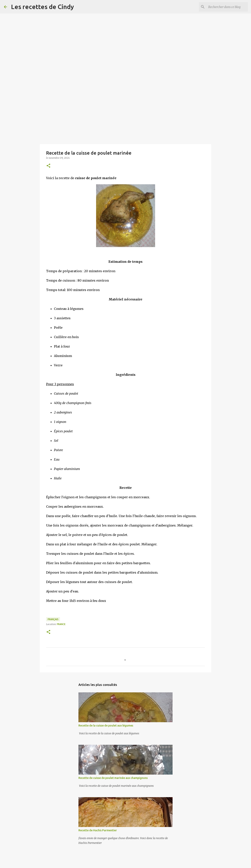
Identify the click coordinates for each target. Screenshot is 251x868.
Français (53, 619)
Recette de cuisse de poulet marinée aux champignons (113, 778)
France (61, 624)
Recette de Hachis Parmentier (98, 830)
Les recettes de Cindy (42, 7)
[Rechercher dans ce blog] (227, 7)
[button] (48, 166)
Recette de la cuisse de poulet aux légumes (106, 726)
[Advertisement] (118, 27)
